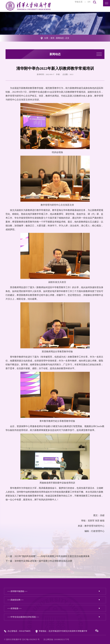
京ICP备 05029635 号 (31, 640)
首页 (52, 38)
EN (89, 2)
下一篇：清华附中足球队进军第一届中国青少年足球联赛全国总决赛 (39, 561)
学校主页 (79, 2)
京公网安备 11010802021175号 (56, 640)
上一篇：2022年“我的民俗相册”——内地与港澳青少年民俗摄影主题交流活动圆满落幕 (48, 556)
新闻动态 (60, 38)
